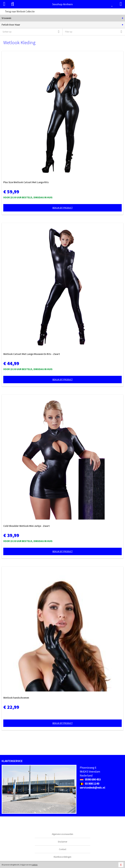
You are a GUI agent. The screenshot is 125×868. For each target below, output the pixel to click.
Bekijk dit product (63, 208)
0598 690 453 (90, 779)
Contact (63, 849)
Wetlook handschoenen (16, 698)
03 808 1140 (89, 784)
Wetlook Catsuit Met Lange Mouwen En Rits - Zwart (32, 354)
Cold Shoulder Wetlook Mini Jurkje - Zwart (27, 526)
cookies (35, 865)
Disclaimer (63, 842)
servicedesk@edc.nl (92, 788)
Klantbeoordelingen (62, 857)
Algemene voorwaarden (62, 834)
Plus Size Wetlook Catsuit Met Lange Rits (26, 182)
